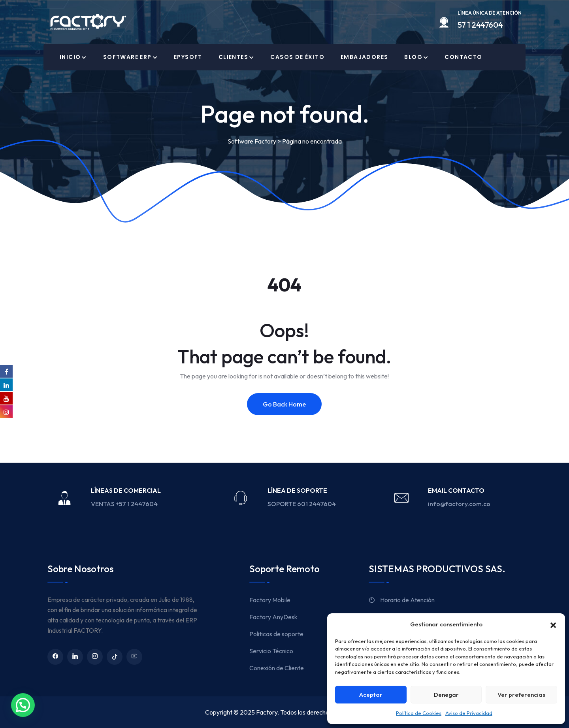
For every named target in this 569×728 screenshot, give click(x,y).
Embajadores (364, 57)
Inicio (70, 57)
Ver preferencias (521, 695)
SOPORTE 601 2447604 (302, 504)
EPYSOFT (188, 57)
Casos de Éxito (297, 57)
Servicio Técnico (271, 651)
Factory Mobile (270, 600)
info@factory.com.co (459, 504)
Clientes (233, 57)
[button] (553, 624)
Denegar (446, 695)
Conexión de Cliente (277, 668)
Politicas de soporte (276, 634)
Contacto (463, 57)
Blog (413, 57)
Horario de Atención (402, 600)
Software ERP (127, 57)
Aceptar (371, 695)
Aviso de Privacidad (469, 713)
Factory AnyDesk (273, 617)
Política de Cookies (419, 713)
